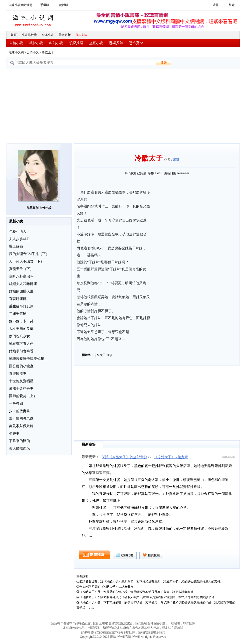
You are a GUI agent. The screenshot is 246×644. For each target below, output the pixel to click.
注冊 (216, 5)
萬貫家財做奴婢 (21, 426)
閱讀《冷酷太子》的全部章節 (124, 457)
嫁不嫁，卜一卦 (21, 321)
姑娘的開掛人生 (21, 291)
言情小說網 (133, 637)
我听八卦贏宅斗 (21, 276)
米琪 (176, 160)
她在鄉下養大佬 (21, 344)
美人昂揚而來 (19, 448)
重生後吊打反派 (21, 306)
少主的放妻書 (19, 411)
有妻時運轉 (18, 299)
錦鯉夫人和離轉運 (23, 284)
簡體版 (64, 5)
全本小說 (48, 35)
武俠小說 (36, 43)
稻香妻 (14, 433)
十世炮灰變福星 (21, 381)
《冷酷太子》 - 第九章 (171, 457)
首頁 (14, 35)
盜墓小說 (96, 43)
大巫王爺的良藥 (21, 329)
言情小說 (16, 43)
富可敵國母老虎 (21, 418)
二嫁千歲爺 (18, 314)
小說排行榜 (29, 35)
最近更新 (65, 35)
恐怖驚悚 (136, 43)
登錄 (232, 5)
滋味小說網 (34, 19)
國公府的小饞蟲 (21, 366)
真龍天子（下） (21, 269)
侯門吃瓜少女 (19, 336)
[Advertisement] (123, 106)
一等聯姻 (16, 404)
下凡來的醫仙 (19, 441)
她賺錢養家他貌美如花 (26, 359)
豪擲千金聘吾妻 (21, 389)
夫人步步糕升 (19, 239)
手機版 (45, 5)
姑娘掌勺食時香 (21, 351)
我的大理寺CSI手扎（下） (29, 254)
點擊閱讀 (97, 555)
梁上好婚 (16, 246)
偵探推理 (76, 43)
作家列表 (82, 35)
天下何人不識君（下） (26, 261)
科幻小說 (56, 43)
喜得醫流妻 (18, 374)
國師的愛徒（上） (23, 396)
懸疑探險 (116, 43)
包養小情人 (18, 231)
